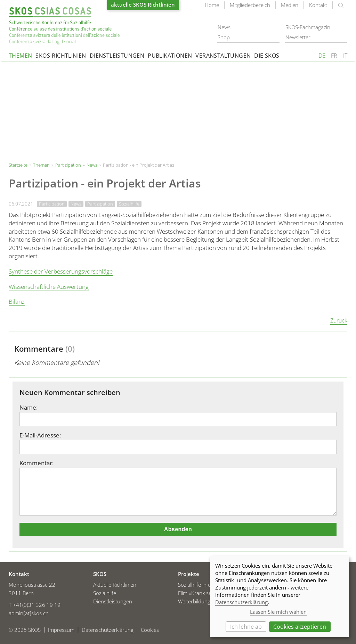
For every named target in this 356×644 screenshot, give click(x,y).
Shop (224, 37)
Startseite (64, 26)
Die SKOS (267, 56)
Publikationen (170, 56)
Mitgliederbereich (250, 5)
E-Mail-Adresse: (40, 435)
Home (212, 5)
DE (322, 56)
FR (334, 56)
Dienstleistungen (117, 56)
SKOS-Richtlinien (61, 56)
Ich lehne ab (246, 627)
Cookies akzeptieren (300, 627)
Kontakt (318, 5)
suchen (341, 6)
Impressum (61, 630)
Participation (52, 204)
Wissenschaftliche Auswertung (49, 287)
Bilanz (17, 302)
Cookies (150, 630)
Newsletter (298, 37)
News (224, 27)
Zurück (339, 320)
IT (345, 56)
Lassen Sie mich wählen (278, 612)
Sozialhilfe (129, 204)
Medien (290, 5)
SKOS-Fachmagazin (308, 27)
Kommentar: (37, 463)
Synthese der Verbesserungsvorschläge (61, 271)
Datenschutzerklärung (241, 602)
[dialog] (280, 596)
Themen (20, 56)
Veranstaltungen (223, 56)
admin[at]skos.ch (29, 613)
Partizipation (68, 165)
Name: (29, 408)
